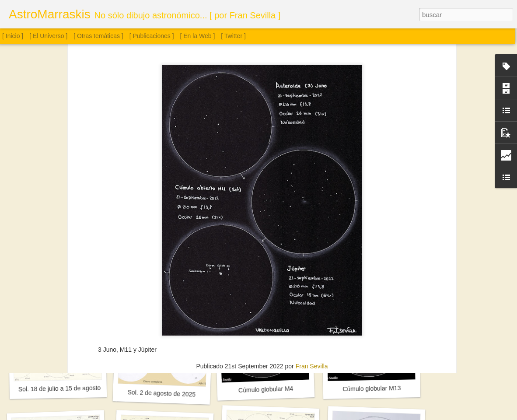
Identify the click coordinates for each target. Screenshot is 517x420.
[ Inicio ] (13, 36)
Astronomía (235, 278)
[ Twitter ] (233, 36)
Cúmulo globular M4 (266, 389)
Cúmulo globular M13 (372, 388)
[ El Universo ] (48, 36)
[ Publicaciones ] (152, 36)
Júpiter (307, 278)
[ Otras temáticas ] (98, 36)
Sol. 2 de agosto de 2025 (161, 393)
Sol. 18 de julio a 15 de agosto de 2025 (72, 388)
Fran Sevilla (312, 266)
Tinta (327, 278)
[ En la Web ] (198, 36)
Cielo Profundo (274, 278)
